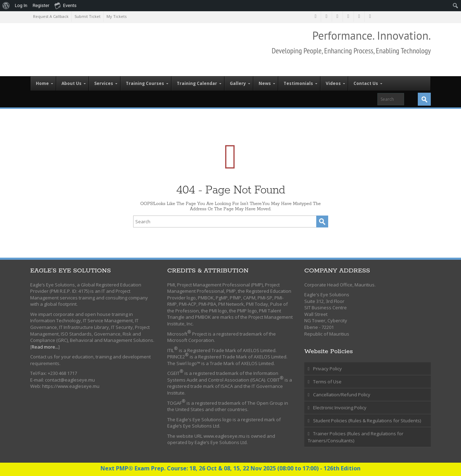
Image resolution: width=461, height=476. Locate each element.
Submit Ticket (87, 16)
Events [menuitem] (65, 5)
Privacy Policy (327, 369)
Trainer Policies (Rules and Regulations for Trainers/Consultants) (356, 437)
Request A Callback (51, 16)
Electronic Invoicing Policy (340, 408)
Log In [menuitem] (21, 5)
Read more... (45, 347)
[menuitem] (6, 6)
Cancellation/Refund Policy (342, 395)
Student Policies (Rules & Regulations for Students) (367, 421)
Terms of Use (327, 382)
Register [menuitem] (41, 5)
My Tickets (116, 16)
